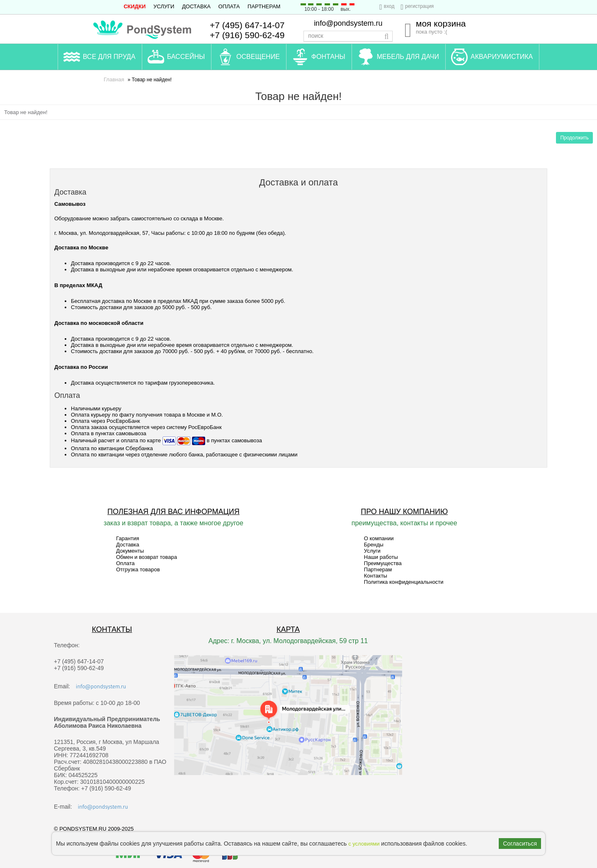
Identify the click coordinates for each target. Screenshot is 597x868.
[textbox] (348, 36)
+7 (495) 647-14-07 (247, 25)
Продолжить (574, 138)
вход (389, 6)
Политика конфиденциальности (404, 582)
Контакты (376, 576)
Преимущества (383, 563)
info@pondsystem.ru (348, 23)
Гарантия (127, 538)
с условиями (364, 844)
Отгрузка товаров (138, 569)
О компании (379, 538)
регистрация (419, 6)
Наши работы (381, 557)
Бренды (374, 545)
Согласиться (520, 844)
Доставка (196, 6)
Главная (114, 79)
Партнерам (264, 6)
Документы (130, 551)
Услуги (164, 6)
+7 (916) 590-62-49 (247, 35)
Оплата (229, 6)
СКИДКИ (135, 6)
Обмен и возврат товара (147, 557)
